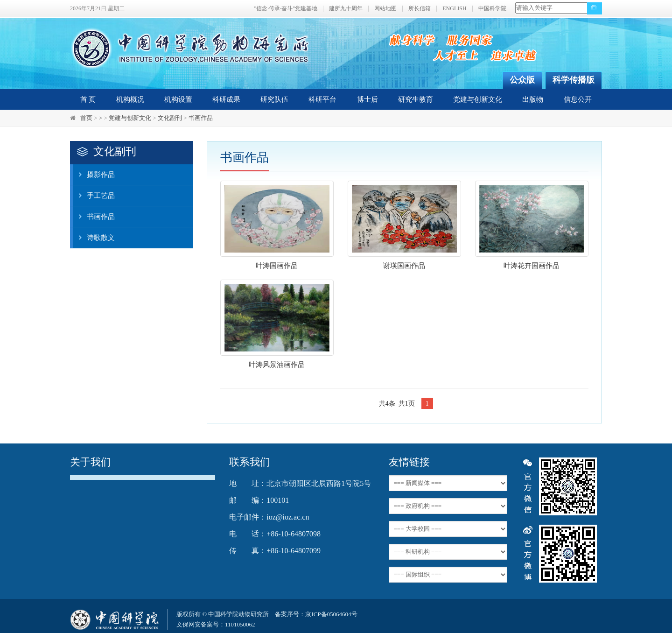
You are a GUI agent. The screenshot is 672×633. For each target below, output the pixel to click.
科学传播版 (574, 80)
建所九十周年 (346, 9)
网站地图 (385, 9)
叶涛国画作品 (277, 266)
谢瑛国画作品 (404, 266)
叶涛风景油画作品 (277, 365)
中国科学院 (492, 9)
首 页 (88, 99)
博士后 (367, 99)
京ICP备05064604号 (331, 614)
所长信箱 (420, 9)
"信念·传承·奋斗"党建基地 (286, 9)
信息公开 (578, 99)
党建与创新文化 (478, 99)
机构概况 (130, 99)
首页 (86, 118)
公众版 (522, 80)
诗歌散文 (94, 238)
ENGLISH (454, 9)
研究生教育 (416, 99)
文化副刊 (170, 118)
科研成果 (226, 99)
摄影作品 (94, 175)
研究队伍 (274, 99)
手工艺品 (94, 196)
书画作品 (201, 118)
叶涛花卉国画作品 (532, 266)
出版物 (533, 99)
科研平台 (322, 99)
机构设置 (178, 99)
